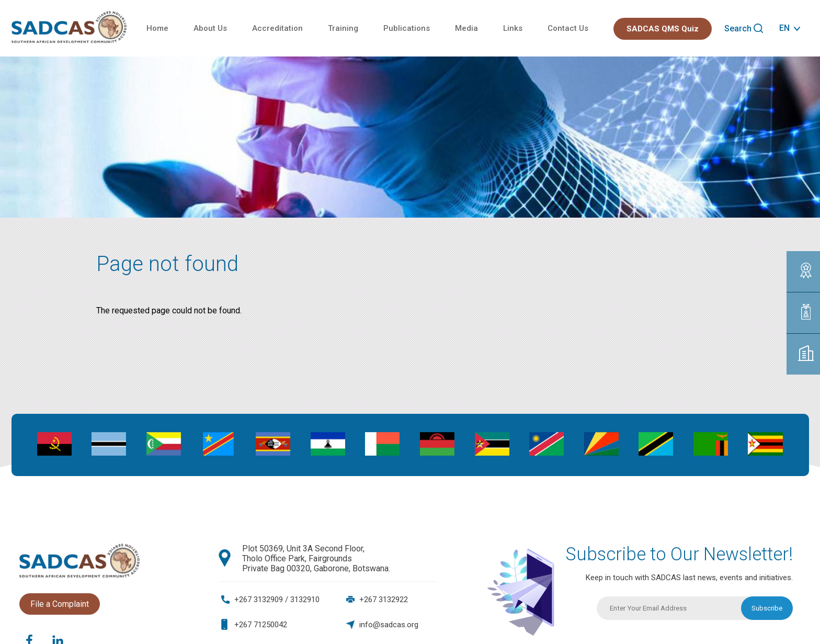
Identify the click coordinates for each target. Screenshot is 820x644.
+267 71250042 (261, 625)
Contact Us (568, 28)
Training (343, 28)
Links (513, 28)
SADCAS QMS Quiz (663, 29)
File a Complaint (60, 604)
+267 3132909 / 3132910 (277, 600)
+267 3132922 (384, 600)
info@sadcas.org (389, 625)
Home (157, 28)
